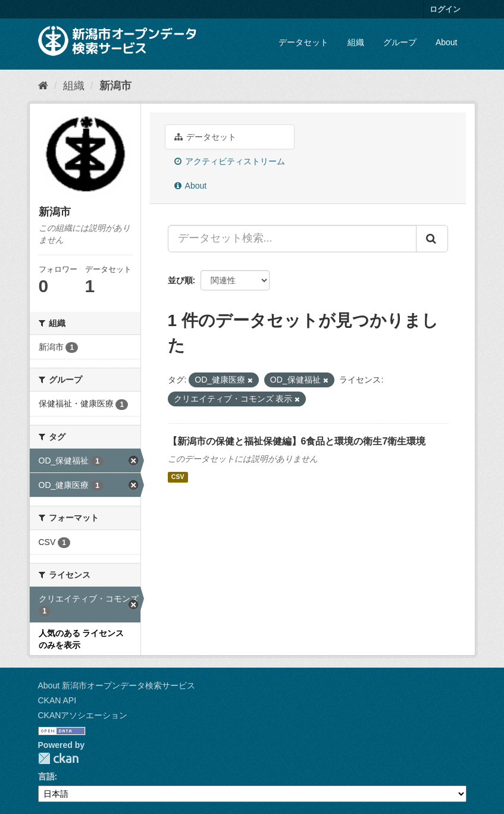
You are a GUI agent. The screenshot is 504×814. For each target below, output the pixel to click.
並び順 (180, 280)
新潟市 (115, 86)
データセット (303, 42)
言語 (46, 777)
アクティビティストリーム (230, 161)
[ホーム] (43, 86)
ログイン (445, 9)
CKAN (58, 758)
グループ (400, 42)
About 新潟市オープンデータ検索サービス (117, 685)
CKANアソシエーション (83, 715)
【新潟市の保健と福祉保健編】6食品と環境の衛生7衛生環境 (297, 441)
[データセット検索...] (292, 239)
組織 (356, 42)
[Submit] (432, 239)
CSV (178, 477)
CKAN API (57, 700)
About (447, 42)
